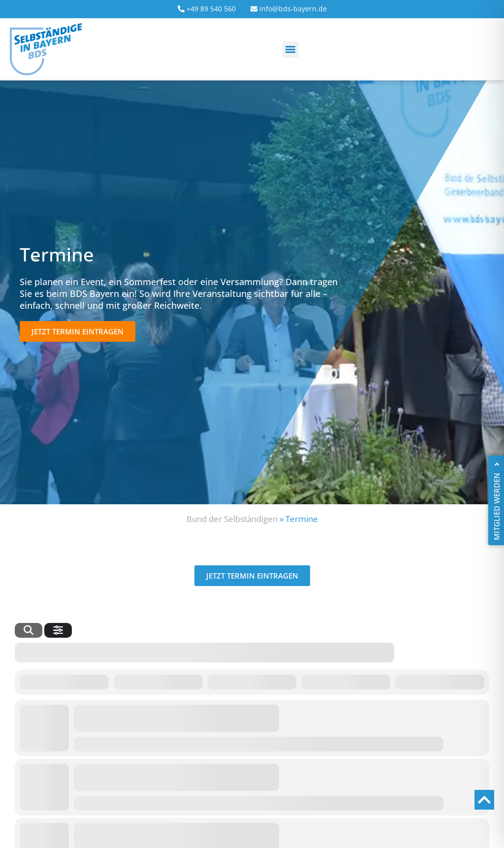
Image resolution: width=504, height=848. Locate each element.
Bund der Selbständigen (232, 519)
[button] (291, 49)
